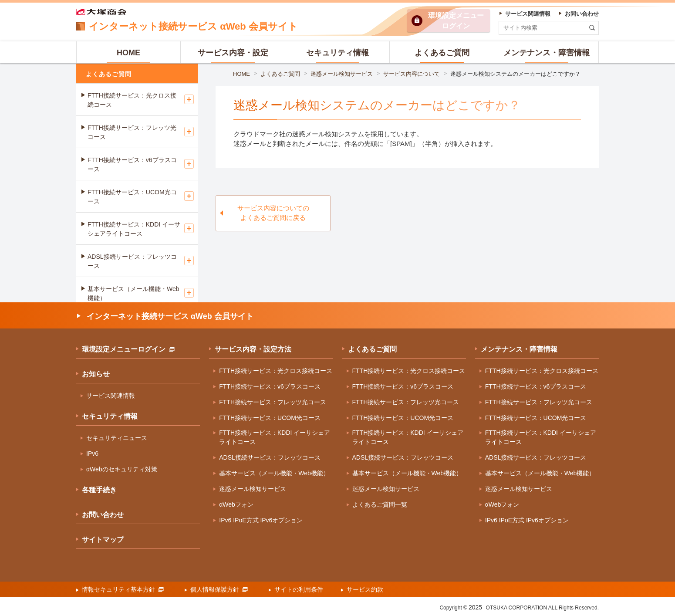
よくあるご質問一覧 (380, 504)
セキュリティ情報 (110, 416)
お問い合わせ (103, 515)
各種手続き (99, 490)
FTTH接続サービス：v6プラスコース (132, 164)
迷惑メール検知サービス (342, 74)
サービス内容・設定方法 (253, 349)
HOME (241, 74)
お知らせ (96, 374)
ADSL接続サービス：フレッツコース (132, 261)
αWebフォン (236, 504)
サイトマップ (103, 540)
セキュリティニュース (117, 438)
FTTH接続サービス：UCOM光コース (132, 197)
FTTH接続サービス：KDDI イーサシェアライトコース (134, 229)
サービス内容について (412, 74)
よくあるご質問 (280, 74)
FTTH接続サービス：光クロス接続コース (132, 100)
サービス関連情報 (111, 396)
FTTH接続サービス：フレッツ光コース (132, 132)
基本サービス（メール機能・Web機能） (133, 293)
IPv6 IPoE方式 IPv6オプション (261, 520)
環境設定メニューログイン (128, 349)
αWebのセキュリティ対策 (122, 469)
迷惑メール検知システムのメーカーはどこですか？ (515, 74)
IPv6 (92, 454)
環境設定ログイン (456, 21)
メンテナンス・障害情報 (519, 349)
